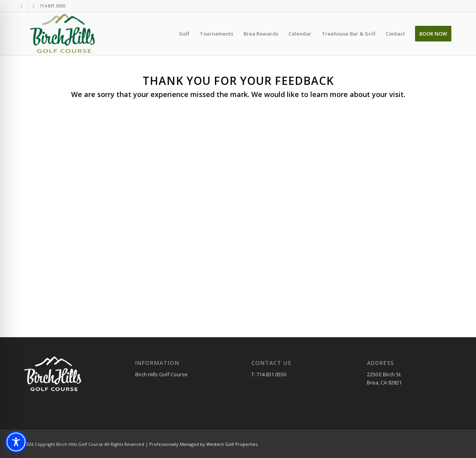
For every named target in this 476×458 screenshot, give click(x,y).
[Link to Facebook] (22, 6)
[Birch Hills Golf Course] (64, 34)
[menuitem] (184, 34)
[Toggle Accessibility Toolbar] (16, 442)
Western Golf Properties (232, 444)
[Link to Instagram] (34, 6)
